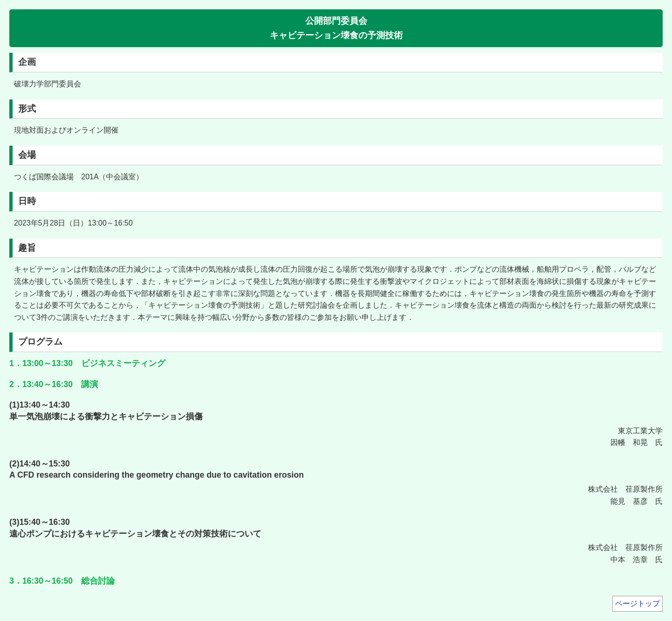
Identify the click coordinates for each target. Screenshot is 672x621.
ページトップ (637, 603)
